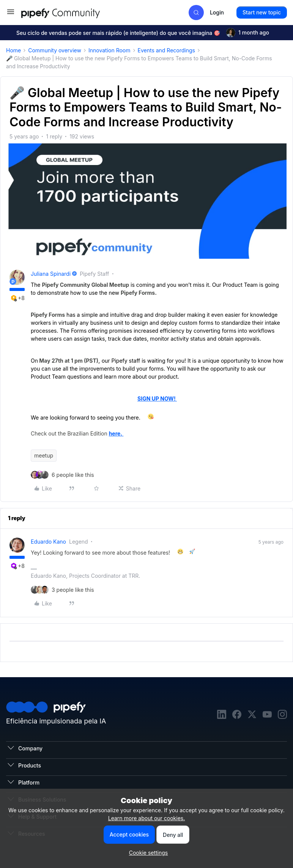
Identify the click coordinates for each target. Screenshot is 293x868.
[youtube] (267, 715)
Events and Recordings (166, 50)
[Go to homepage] (74, 12)
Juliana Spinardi (51, 274)
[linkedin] (222, 715)
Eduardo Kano (48, 542)
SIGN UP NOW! (157, 399)
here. (116, 433)
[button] (11, 14)
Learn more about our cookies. (147, 818)
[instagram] (282, 715)
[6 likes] (73, 475)
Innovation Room (109, 50)
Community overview (55, 50)
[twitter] (252, 715)
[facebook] (237, 715)
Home (13, 50)
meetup (44, 455)
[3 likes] (73, 590)
